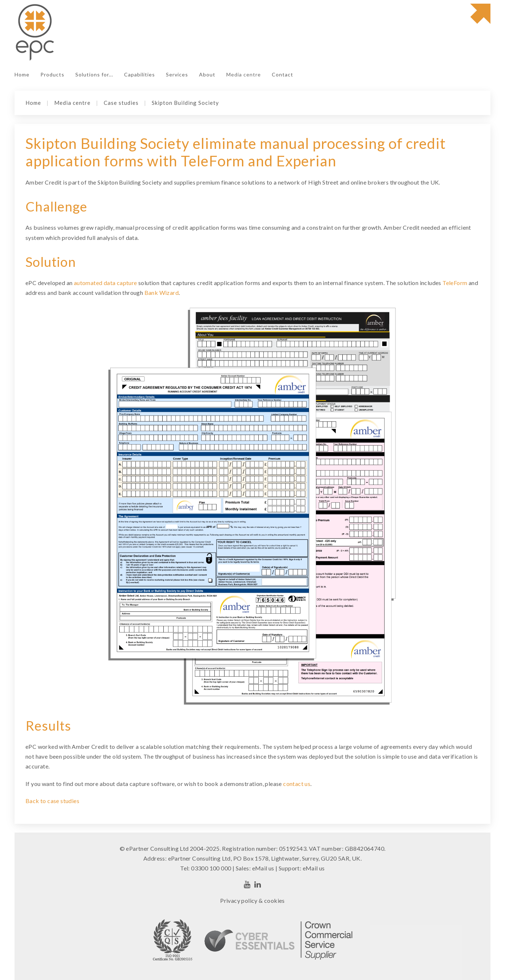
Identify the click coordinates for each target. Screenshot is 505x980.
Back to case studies (52, 801)
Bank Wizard (162, 293)
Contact (283, 74)
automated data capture (106, 283)
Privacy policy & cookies (252, 900)
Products (52, 74)
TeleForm (455, 283)
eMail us (263, 868)
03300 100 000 (211, 868)
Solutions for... (94, 74)
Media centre (244, 74)
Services (177, 74)
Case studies (121, 103)
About (207, 74)
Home (22, 74)
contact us (297, 784)
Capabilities (140, 74)
